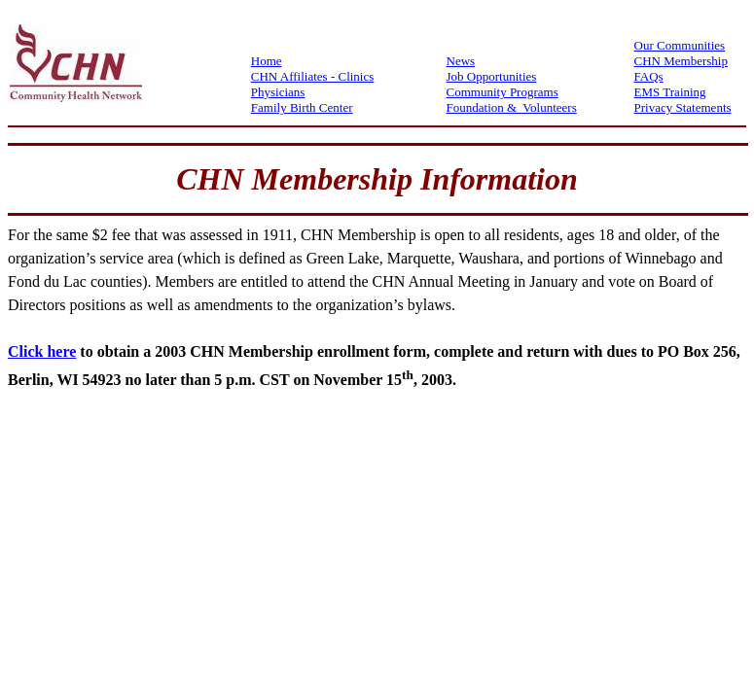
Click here (42, 351)
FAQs (649, 76)
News (461, 61)
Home (267, 61)
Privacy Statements (683, 107)
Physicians (278, 92)
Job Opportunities (492, 76)
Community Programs (503, 92)
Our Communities (680, 45)
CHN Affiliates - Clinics (313, 76)
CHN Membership (681, 61)
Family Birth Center (302, 107)
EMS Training (670, 92)
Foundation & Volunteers (512, 107)
